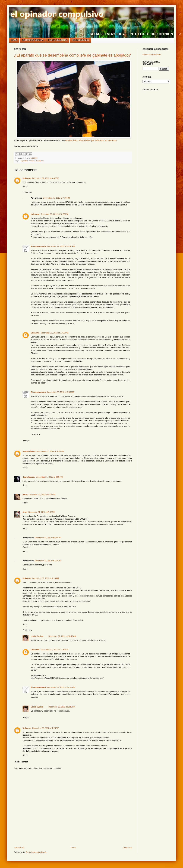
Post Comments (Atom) (36, 852)
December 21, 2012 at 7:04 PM (48, 561)
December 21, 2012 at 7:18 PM (56, 198)
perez (25, 494)
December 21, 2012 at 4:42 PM (46, 178)
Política (32, 161)
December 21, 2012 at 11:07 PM (54, 333)
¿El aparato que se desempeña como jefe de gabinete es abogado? (72, 55)
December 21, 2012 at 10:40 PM (61, 246)
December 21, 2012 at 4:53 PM (50, 451)
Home (14, 40)
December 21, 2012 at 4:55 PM (49, 477)
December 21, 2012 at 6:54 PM (48, 538)
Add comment (22, 762)
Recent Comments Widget (152, 54)
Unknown (27, 178)
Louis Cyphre (37, 636)
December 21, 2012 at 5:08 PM (42, 512)
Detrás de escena (33, 40)
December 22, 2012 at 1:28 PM (46, 728)
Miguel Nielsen (29, 451)
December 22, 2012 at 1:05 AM (61, 392)
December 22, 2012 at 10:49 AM (62, 636)
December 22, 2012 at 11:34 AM (54, 650)
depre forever (29, 477)
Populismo (40, 161)
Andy (25, 512)
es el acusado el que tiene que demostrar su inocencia (91, 140)
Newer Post (19, 848)
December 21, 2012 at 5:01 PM (42, 494)
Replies (29, 192)
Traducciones (80, 40)
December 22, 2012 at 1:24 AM (46, 578)
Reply (25, 186)
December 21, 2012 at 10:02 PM (54, 214)
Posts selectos (58, 40)
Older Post (127, 848)
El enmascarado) (39, 246)
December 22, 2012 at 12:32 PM (61, 687)
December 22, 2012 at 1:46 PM (62, 707)
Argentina (24, 161)
